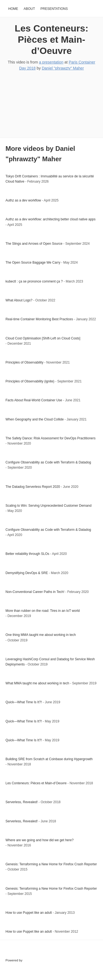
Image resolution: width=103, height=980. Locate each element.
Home (13, 9)
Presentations (54, 9)
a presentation (51, 62)
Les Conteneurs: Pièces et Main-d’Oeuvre (51, 39)
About (29, 9)
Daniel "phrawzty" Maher (63, 68)
